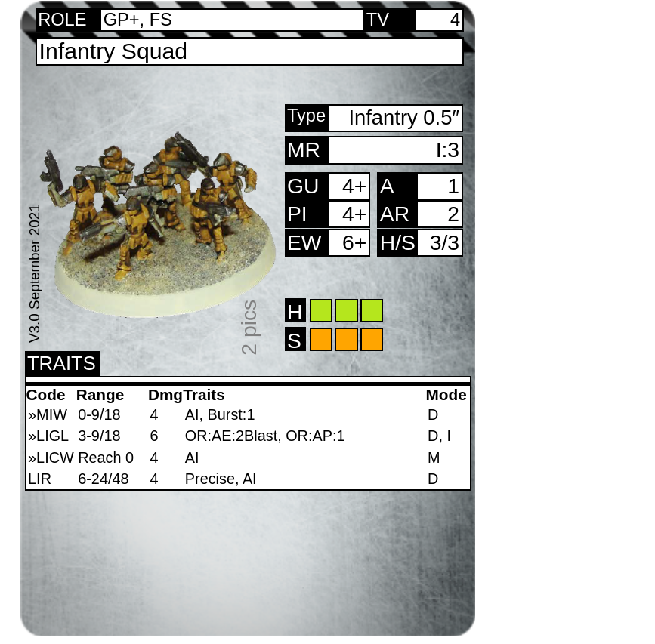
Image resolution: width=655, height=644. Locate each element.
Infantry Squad (114, 51)
